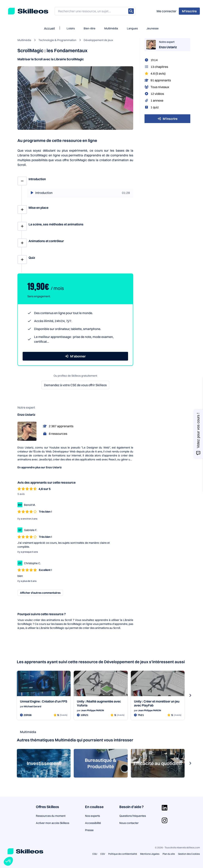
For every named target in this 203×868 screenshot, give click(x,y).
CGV (103, 854)
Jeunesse (153, 28)
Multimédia (111, 28)
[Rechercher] (131, 11)
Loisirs (71, 28)
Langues (132, 28)
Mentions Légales (150, 854)
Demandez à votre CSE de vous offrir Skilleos (75, 385)
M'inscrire (168, 119)
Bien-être (90, 28)
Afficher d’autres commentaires (40, 593)
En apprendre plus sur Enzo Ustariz (40, 467)
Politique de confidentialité (123, 854)
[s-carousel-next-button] (190, 695)
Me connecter (167, 11)
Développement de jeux (98, 40)
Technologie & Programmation (57, 40)
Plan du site (169, 854)
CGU (95, 854)
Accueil (49, 28)
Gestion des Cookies (189, 854)
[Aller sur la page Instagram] (165, 820)
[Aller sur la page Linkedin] (165, 808)
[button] (8, 861)
